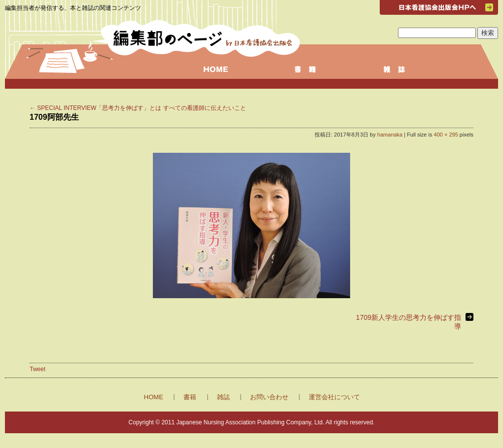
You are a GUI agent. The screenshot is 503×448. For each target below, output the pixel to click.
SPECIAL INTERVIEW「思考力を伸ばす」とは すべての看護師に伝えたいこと (138, 108)
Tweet (37, 369)
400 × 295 (446, 135)
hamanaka (390, 135)
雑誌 (223, 397)
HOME (154, 397)
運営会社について (334, 397)
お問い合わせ (269, 397)
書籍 (190, 397)
